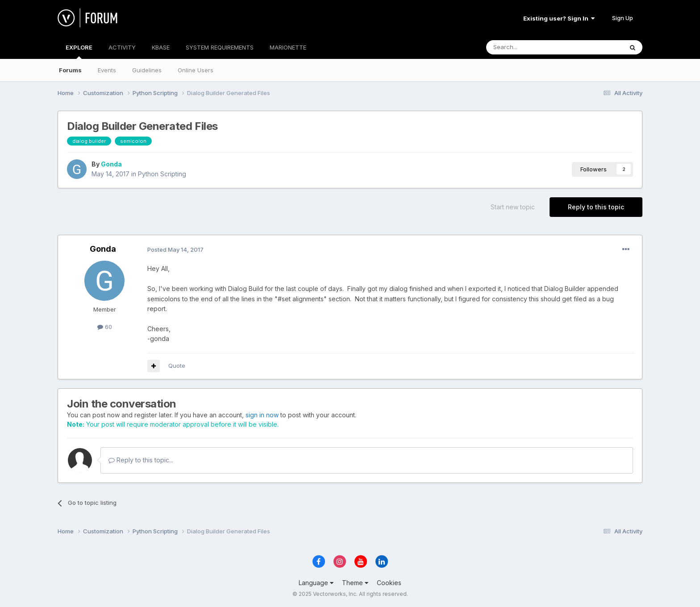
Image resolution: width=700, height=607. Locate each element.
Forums (70, 70)
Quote (177, 366)
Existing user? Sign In (559, 18)
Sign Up (623, 18)
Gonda (111, 164)
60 (105, 327)
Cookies (389, 583)
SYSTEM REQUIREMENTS (220, 47)
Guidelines (147, 70)
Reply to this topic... (141, 460)
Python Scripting (162, 174)
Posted (175, 249)
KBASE (161, 47)
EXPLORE (79, 51)
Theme (355, 583)
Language (316, 583)
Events (107, 70)
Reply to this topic (596, 207)
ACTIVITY (122, 47)
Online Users (196, 70)
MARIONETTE (288, 47)
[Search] (532, 47)
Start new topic (513, 207)
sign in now (262, 415)
